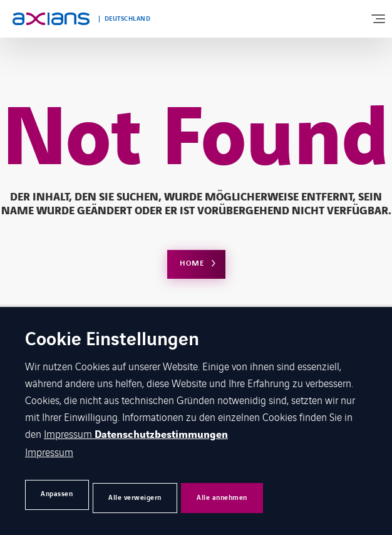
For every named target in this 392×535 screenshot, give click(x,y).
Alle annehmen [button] (273, 495)
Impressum (69, 436)
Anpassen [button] (64, 495)
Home (192, 263)
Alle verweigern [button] (164, 495)
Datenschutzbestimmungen (161, 437)
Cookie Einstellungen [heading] (112, 342)
